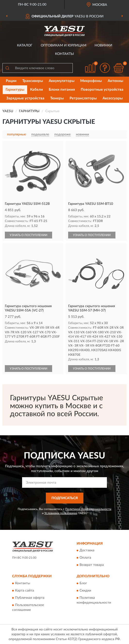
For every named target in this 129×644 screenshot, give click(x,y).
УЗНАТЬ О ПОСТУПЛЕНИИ (28, 235)
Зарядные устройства (25, 98)
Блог (83, 583)
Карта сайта (24, 591)
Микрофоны (91, 81)
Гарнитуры (15, 90)
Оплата (85, 558)
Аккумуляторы (62, 81)
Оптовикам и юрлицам (64, 45)
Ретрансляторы (83, 98)
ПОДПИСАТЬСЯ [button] (65, 498)
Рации (11, 81)
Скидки (85, 591)
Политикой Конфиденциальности (88, 509)
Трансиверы (33, 81)
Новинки (103, 45)
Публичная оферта (30, 598)
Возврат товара (92, 565)
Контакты (64, 54)
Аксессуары (113, 98)
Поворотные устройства (102, 90)
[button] (105, 68)
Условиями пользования (61, 513)
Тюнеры (57, 98)
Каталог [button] (25, 45)
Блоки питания (62, 90)
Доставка (87, 551)
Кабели (36, 90)
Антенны (115, 81)
